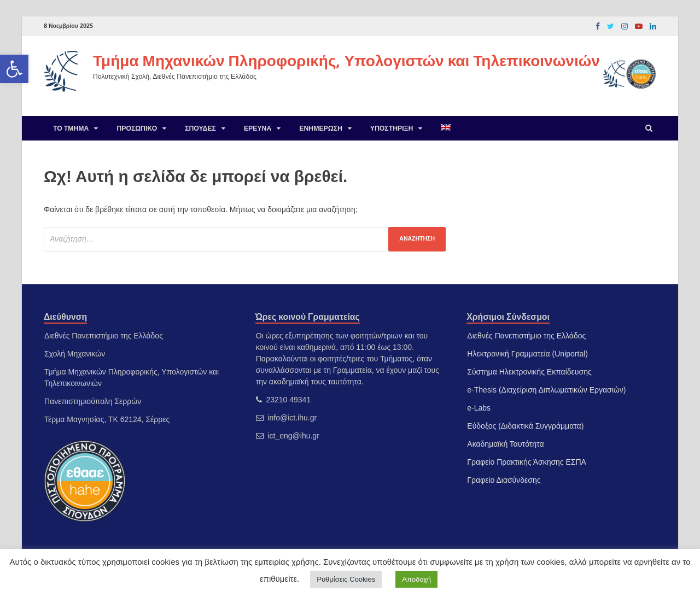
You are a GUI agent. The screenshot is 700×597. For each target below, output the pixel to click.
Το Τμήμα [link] (71, 128)
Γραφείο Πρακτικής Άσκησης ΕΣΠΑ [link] (527, 462)
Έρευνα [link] (258, 128)
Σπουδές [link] (200, 128)
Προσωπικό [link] (137, 128)
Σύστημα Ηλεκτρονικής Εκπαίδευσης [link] (529, 372)
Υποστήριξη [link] (392, 128)
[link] (14, 69)
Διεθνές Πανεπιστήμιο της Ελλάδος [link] (526, 336)
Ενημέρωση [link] (320, 128)
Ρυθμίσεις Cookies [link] (346, 579)
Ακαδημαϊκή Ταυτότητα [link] (505, 444)
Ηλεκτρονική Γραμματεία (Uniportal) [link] (527, 354)
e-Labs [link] (479, 408)
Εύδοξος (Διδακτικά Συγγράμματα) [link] (525, 426)
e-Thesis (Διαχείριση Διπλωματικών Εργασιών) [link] (546, 390)
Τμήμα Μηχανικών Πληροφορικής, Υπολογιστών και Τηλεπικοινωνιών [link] (346, 60)
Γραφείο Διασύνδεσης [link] (504, 480)
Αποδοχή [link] (416, 579)
